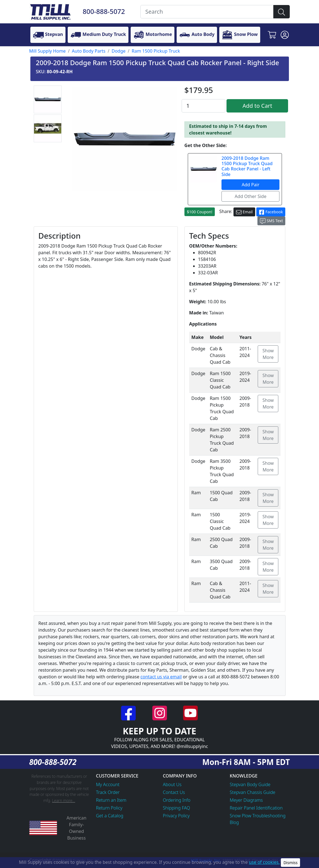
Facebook (271, 212)
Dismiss (290, 863)
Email (244, 212)
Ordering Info (177, 800)
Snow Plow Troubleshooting (258, 816)
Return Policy (109, 808)
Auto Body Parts (89, 51)
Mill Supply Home (48, 51)
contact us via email (161, 677)
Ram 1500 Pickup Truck (156, 51)
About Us (172, 784)
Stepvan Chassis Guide (253, 792)
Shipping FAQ (177, 808)
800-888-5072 (104, 11)
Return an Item (111, 800)
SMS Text (271, 221)
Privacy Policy (176, 816)
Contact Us (174, 792)
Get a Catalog (110, 816)
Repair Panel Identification (256, 808)
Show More (268, 354)
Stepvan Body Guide (250, 784)
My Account (108, 784)
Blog (234, 822)
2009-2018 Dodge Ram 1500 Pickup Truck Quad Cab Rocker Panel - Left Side (247, 166)
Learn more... (64, 800)
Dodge (118, 51)
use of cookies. (264, 862)
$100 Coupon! (200, 212)
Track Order (108, 792)
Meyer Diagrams (246, 800)
